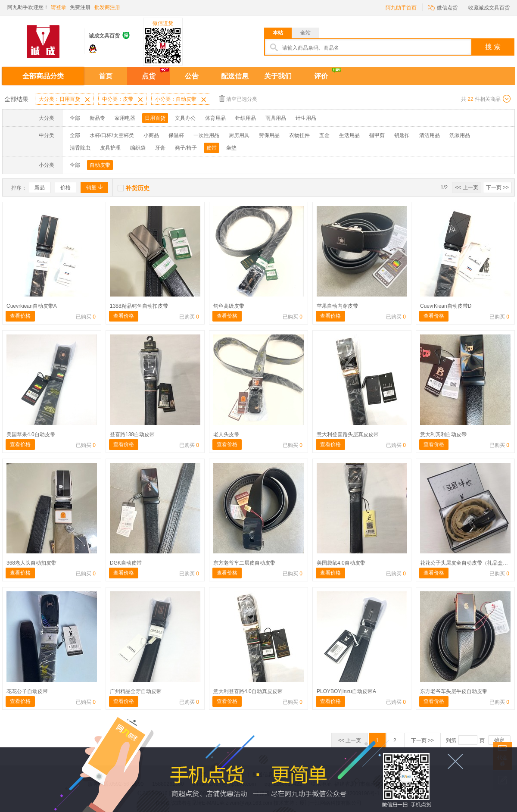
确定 (499, 740)
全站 (305, 33)
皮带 (212, 148)
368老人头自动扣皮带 (31, 563)
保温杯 (176, 135)
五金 (324, 135)
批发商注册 (107, 7)
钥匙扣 (402, 135)
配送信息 (235, 76)
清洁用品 (430, 135)
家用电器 (125, 118)
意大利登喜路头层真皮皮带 (348, 434)
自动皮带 (100, 165)
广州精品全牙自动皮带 (136, 691)
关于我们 (278, 76)
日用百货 (155, 118)
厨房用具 (239, 135)
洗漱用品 (460, 135)
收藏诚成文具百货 (489, 8)
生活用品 (349, 135)
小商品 (151, 135)
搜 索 (493, 47)
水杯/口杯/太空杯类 (112, 135)
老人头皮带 (226, 434)
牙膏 (160, 148)
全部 (75, 118)
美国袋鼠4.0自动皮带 (341, 563)
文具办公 (185, 118)
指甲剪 (377, 135)
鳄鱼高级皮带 (229, 306)
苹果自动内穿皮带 (337, 306)
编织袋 (138, 148)
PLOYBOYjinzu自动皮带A (346, 691)
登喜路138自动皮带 (132, 434)
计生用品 (306, 118)
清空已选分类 (238, 98)
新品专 (97, 118)
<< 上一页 (466, 187)
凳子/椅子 (186, 148)
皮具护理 (110, 148)
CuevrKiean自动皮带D (446, 306)
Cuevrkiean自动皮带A (32, 306)
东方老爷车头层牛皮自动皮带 (454, 691)
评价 (321, 76)
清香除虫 (80, 148)
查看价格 (20, 316)
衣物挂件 (299, 135)
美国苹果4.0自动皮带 (31, 434)
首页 (106, 76)
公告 (192, 76)
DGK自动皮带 (126, 563)
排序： (19, 188)
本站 (278, 33)
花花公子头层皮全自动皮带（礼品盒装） (467, 563)
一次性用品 (206, 135)
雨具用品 (276, 118)
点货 (149, 76)
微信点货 (443, 7)
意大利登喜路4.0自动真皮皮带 (248, 691)
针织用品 (246, 118)
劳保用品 (269, 135)
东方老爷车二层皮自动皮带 (244, 563)
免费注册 (80, 7)
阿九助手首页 (401, 8)
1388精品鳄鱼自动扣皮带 (139, 306)
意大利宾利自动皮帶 (443, 434)
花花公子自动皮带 (27, 691)
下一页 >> (497, 187)
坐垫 (231, 148)
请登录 (59, 7)
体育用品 (215, 118)
